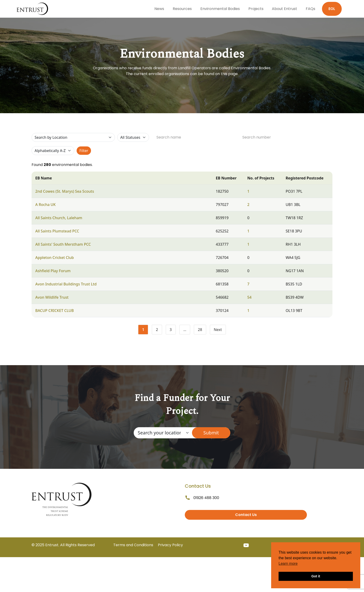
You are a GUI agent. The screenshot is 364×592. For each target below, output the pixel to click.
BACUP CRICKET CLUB (55, 311)
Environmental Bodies (220, 9)
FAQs (310, 9)
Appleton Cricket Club (55, 258)
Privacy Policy (170, 545)
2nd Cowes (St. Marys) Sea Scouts (65, 191)
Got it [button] (316, 576)
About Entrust (284, 9)
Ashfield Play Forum (53, 271)
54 (249, 297)
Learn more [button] (288, 564)
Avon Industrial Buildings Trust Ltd (66, 284)
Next (218, 330)
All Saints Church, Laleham (59, 218)
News (159, 9)
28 (202, 331)
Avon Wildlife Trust (52, 297)
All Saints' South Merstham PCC (63, 244)
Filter (84, 151)
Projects (256, 9)
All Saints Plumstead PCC (57, 231)
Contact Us (246, 515)
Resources (182, 9)
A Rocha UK (45, 205)
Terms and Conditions (133, 545)
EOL (332, 9)
